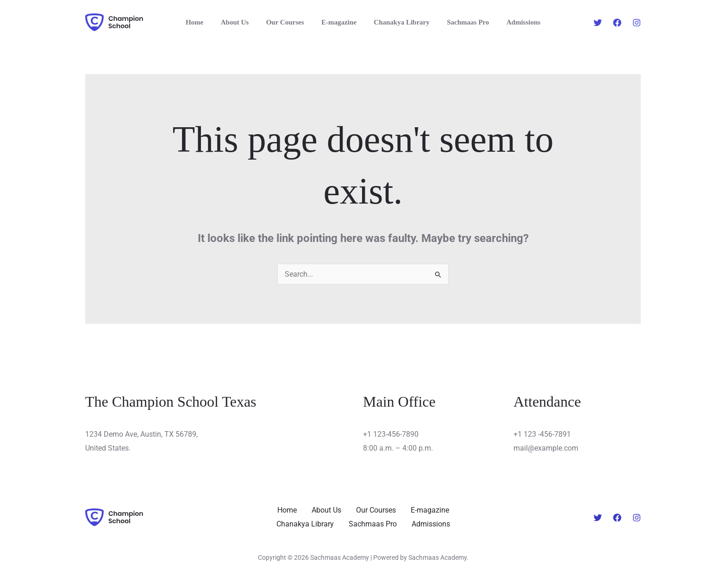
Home (205, 22)
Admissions (513, 22)
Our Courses (288, 22)
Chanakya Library (398, 22)
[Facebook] (617, 23)
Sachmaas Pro (461, 22)
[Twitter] (598, 23)
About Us (242, 22)
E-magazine (339, 22)
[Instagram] (637, 23)
